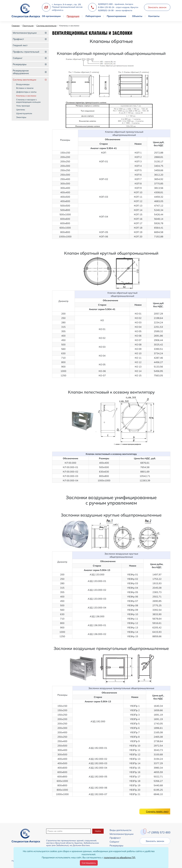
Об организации (51, 16)
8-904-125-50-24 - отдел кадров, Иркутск (118, 7)
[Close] (89, 863)
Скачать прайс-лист (157, 811)
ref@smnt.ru (58, 10)
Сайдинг (114, 842)
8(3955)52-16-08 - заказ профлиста (115, 10)
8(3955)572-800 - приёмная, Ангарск (116, 4)
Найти (98, 831)
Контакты (154, 16)
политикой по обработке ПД (120, 857)
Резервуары (116, 845)
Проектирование (116, 16)
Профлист (115, 838)
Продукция (73, 16)
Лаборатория (93, 16)
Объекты (137, 16)
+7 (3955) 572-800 (159, 832)
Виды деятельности (121, 830)
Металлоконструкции (122, 834)
